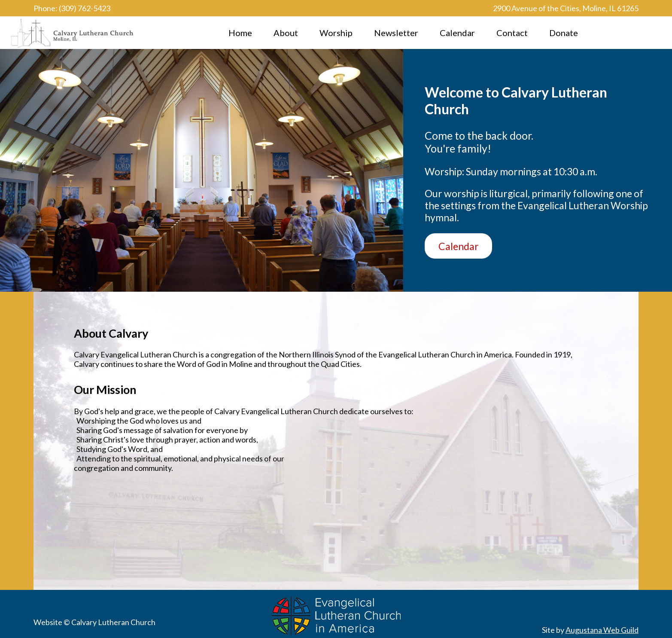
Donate (564, 33)
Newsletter (396, 33)
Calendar (457, 33)
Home (240, 33)
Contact (512, 33)
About (286, 33)
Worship (336, 33)
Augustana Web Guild (602, 630)
